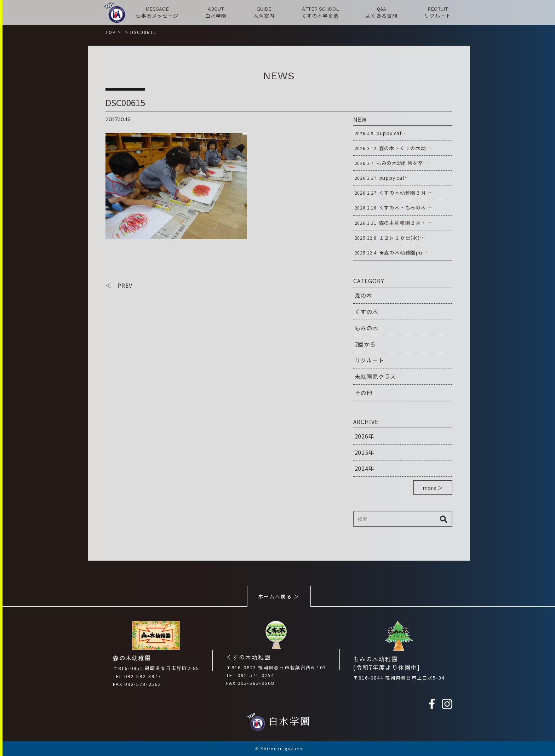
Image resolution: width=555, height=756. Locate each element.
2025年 (365, 452)
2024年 (365, 468)
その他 (364, 393)
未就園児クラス (376, 376)
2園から (365, 344)
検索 (444, 519)
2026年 (365, 436)
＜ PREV (119, 285)
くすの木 (367, 311)
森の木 (364, 295)
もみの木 (367, 328)
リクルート (370, 360)
